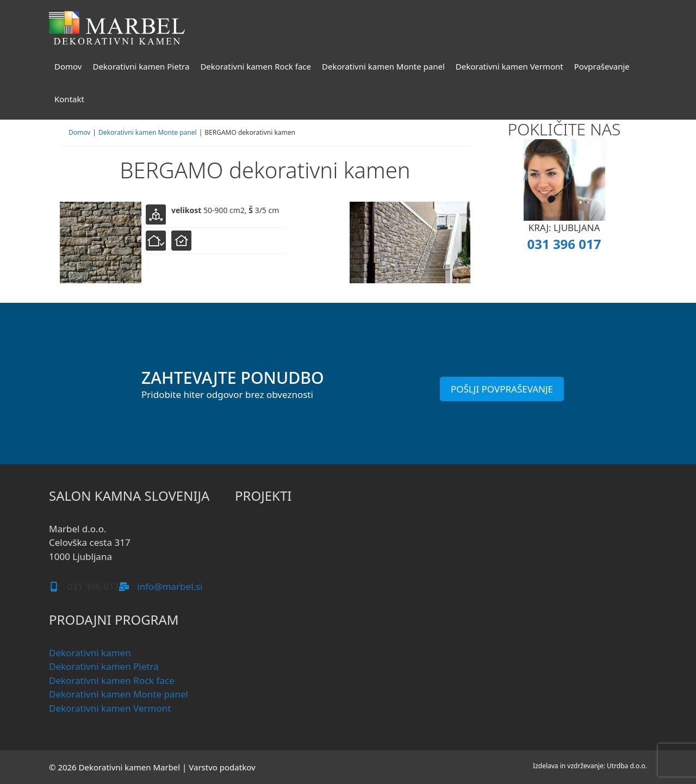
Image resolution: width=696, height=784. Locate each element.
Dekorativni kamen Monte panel (383, 66)
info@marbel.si (170, 586)
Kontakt (69, 99)
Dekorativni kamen (90, 653)
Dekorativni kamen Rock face (256, 66)
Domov (68, 66)
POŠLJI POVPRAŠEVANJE (502, 389)
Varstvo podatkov (222, 767)
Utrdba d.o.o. (627, 766)
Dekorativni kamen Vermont (509, 66)
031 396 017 (564, 244)
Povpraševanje (602, 66)
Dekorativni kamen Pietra (141, 66)
